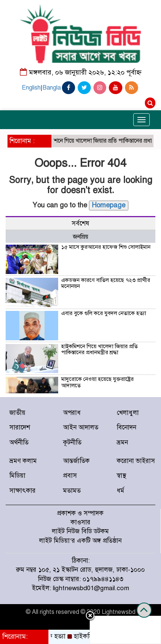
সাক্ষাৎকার (23, 491)
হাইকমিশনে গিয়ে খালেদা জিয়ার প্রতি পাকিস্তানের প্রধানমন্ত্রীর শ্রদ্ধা (99, 349)
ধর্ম (120, 491)
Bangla (52, 88)
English (31, 88)
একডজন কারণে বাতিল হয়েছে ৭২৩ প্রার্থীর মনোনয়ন (106, 283)
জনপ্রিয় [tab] (80, 237)
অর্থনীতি (19, 442)
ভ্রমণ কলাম (23, 461)
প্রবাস (70, 476)
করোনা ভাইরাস (136, 461)
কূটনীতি (72, 442)
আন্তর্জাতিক (76, 461)
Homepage (109, 205)
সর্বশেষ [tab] (80, 223)
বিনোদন (126, 427)
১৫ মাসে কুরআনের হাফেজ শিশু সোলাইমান (106, 247)
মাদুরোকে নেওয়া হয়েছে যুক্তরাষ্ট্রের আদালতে (97, 382)
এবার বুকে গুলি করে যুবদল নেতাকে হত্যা (104, 313)
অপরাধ (72, 413)
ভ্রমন (122, 442)
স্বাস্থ (121, 476)
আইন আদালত (81, 427)
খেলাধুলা (128, 413)
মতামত (72, 491)
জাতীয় (17, 413)
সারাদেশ (20, 427)
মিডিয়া (17, 476)
